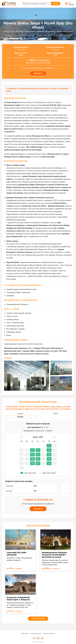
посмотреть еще (38, 619)
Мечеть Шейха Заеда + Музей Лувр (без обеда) (54, 35)
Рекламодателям (49, 633)
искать (56, 4)
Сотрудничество (36, 633)
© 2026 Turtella (38, 642)
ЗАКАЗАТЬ (38, 73)
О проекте (25, 633)
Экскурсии (8, 35)
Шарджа (20, 417)
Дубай (56, 413)
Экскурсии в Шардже (27, 35)
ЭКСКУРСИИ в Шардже (38, 526)
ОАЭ (16, 35)
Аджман (20, 413)
